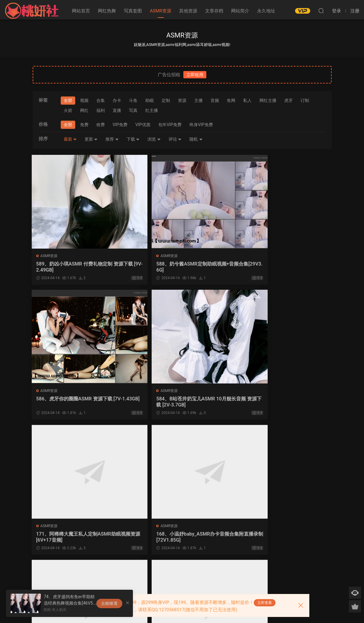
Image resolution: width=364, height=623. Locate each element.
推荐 (112, 139)
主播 (198, 100)
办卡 (117, 100)
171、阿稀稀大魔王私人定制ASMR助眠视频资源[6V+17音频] (67, 403)
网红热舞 (107, 11)
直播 (117, 110)
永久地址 (266, 11)
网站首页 (81, 11)
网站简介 (240, 11)
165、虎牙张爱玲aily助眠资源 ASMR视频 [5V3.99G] (295, 403)
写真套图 (133, 11)
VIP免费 (120, 125)
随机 (196, 139)
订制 (305, 100)
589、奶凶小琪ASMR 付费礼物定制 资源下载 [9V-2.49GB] (67, 267)
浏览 (154, 139)
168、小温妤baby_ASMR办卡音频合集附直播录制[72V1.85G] (143, 403)
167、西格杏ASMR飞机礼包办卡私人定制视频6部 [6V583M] (220, 403)
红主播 (152, 110)
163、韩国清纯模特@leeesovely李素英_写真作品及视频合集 (144, 539)
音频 (215, 100)
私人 (247, 100)
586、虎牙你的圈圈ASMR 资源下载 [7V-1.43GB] (217, 267)
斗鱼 (133, 100)
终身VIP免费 (201, 125)
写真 (133, 110)
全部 (68, 100)
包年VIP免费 (170, 125)
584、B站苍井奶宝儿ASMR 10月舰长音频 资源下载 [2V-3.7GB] (296, 267)
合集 (101, 100)
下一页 (190, 572)
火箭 (68, 110)
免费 (84, 125)
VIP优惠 (143, 125)
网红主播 (268, 100)
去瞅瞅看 (109, 603)
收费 (101, 125)
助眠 (150, 100)
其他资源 (188, 11)
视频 (84, 100)
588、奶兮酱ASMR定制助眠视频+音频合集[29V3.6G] (143, 267)
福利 (101, 110)
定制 (166, 100)
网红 (84, 110)
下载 (133, 139)
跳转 (220, 572)
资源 (182, 100)
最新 (70, 139)
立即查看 (265, 603)
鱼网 (231, 100)
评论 (175, 139)
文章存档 (214, 11)
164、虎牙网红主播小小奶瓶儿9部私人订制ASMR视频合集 (67, 539)
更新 (91, 139)
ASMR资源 (161, 11)
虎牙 (288, 100)
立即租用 (195, 75)
